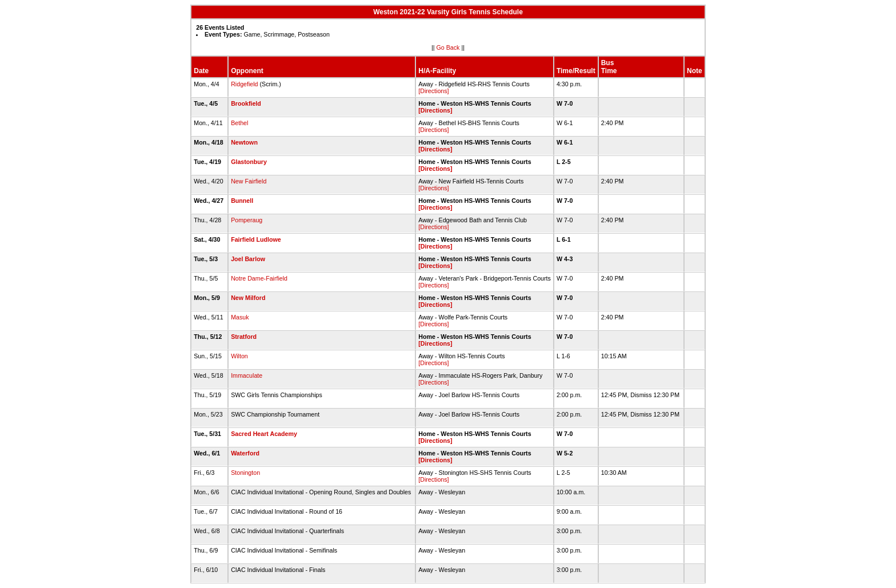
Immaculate (247, 375)
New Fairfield (249, 181)
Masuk (240, 317)
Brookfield (246, 103)
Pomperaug (247, 220)
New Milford (248, 298)
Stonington (245, 473)
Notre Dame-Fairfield (259, 278)
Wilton (239, 356)
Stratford (244, 337)
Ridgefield (244, 84)
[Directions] (433, 91)
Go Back (448, 47)
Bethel (239, 123)
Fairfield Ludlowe (256, 239)
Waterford (245, 453)
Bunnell (242, 201)
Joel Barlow (248, 259)
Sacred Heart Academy (264, 434)
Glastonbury (249, 162)
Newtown (244, 142)
